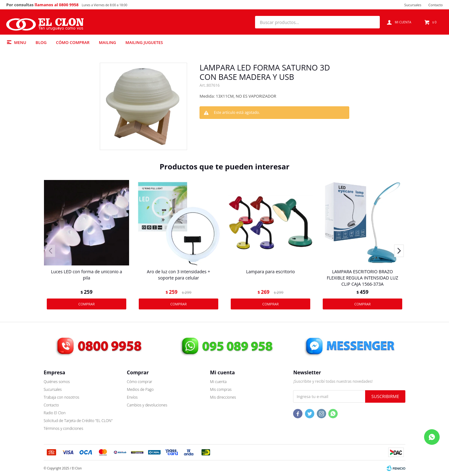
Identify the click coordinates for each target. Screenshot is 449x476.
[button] (372, 22)
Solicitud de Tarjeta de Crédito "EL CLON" (78, 421)
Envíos (132, 397)
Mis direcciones (223, 397)
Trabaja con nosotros (61, 397)
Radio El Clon (55, 413)
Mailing (107, 42)
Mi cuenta (218, 382)
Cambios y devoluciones (147, 405)
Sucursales (413, 5)
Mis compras (221, 389)
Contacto (436, 5)
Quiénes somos (57, 382)
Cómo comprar (73, 42)
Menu (20, 42)
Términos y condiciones (63, 428)
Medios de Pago (140, 389)
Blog (41, 42)
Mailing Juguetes (144, 42)
